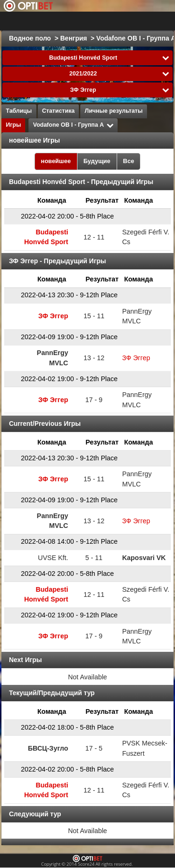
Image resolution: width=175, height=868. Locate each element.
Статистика (58, 111)
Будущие (97, 161)
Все (129, 161)
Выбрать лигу (55, 21)
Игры (14, 125)
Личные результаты (114, 111)
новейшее (56, 161)
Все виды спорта (129, 21)
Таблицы (19, 111)
